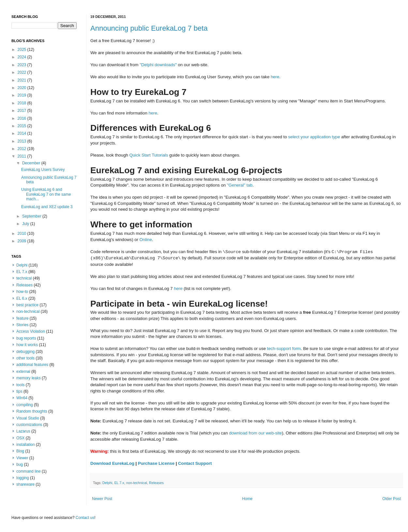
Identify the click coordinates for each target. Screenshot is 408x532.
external (23, 372)
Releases (156, 483)
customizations (29, 425)
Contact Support (195, 463)
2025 (23, 50)
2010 (23, 234)
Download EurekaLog (112, 463)
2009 (23, 241)
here (275, 77)
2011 (23, 156)
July (26, 224)
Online (146, 240)
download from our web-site (255, 433)
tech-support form (284, 349)
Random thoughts (32, 411)
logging (23, 478)
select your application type (314, 137)
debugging (25, 352)
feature (22, 318)
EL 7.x (119, 483)
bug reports (26, 338)
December (32, 163)
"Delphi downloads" (158, 65)
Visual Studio (28, 418)
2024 (23, 57)
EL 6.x (22, 298)
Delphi (107, 483)
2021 (23, 80)
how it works (27, 345)
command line (29, 471)
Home (247, 499)
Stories (22, 325)
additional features (32, 365)
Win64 (22, 398)
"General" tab (240, 185)
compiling (25, 405)
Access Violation (31, 331)
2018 (23, 103)
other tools (25, 358)
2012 (23, 149)
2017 (23, 111)
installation (26, 445)
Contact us (85, 518)
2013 (23, 141)
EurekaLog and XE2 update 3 (47, 207)
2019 (23, 95)
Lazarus (23, 431)
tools (20, 385)
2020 (23, 88)
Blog (20, 451)
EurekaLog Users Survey (43, 170)
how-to (22, 292)
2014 (23, 133)
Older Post (392, 499)
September (32, 216)
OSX (20, 438)
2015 (23, 126)
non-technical (137, 483)
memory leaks (29, 378)
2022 (23, 72)
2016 (23, 118)
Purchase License (156, 463)
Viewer (22, 458)
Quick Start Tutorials (149, 155)
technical (24, 278)
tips (19, 391)
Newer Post (102, 499)
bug (20, 464)
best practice (27, 305)
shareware (25, 484)
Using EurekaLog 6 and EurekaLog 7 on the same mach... (46, 194)
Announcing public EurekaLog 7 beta (149, 28)
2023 (23, 65)
